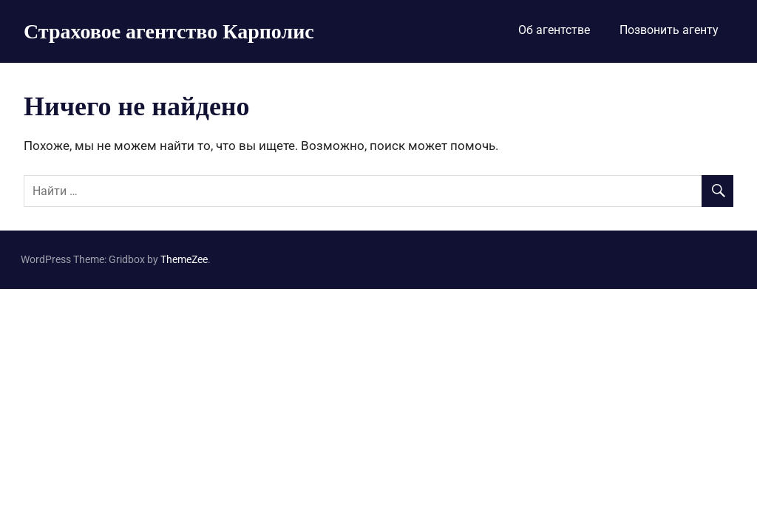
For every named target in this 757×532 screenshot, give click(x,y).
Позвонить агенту (669, 30)
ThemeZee (184, 259)
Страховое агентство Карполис (169, 31)
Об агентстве (554, 30)
